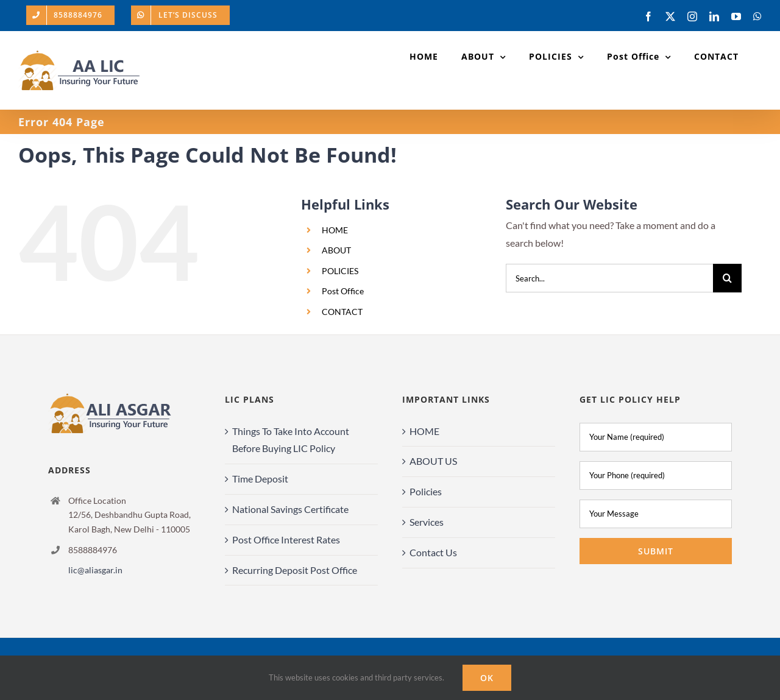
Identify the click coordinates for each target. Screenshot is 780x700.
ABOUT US (433, 461)
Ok (487, 678)
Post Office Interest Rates (286, 539)
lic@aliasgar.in (95, 570)
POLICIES (340, 271)
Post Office (343, 291)
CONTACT (342, 312)
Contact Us (433, 552)
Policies (426, 491)
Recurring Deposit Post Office (295, 570)
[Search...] (609, 278)
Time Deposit (260, 479)
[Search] (727, 278)
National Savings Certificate (290, 509)
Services (427, 522)
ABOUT (336, 250)
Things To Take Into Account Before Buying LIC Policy (291, 440)
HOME (335, 230)
